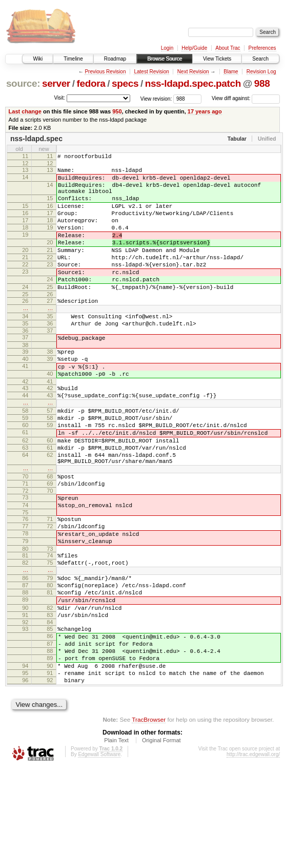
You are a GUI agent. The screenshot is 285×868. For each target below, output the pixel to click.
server (56, 83)
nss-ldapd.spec (36, 139)
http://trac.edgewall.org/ (253, 854)
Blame (231, 72)
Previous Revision (105, 72)
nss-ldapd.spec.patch (193, 83)
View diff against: (246, 98)
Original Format (161, 840)
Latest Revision (151, 72)
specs (125, 83)
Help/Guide (194, 48)
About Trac (228, 48)
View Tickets (217, 59)
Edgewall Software (99, 854)
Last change (25, 111)
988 (262, 83)
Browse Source (165, 59)
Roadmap (115, 59)
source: (23, 83)
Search (260, 59)
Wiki (38, 59)
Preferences (262, 48)
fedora (91, 83)
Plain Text (116, 840)
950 (117, 111)
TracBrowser (149, 819)
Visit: (59, 98)
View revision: (156, 98)
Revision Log (261, 72)
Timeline (73, 59)
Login (167, 48)
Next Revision (193, 72)
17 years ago (205, 111)
